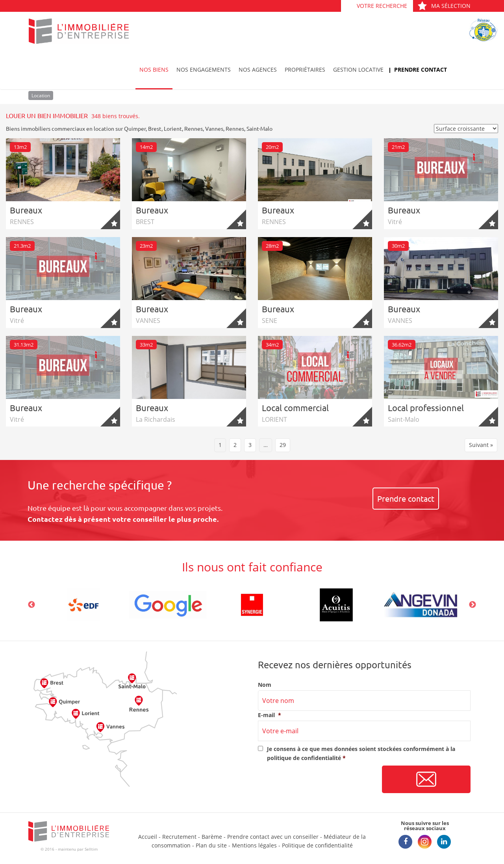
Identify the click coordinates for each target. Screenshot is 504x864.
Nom (265, 685)
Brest (155, 128)
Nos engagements (204, 70)
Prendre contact (421, 70)
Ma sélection (444, 6)
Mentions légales (254, 845)
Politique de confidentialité (317, 845)
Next (472, 605)
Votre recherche (382, 6)
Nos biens (154, 70)
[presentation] (318, 780)
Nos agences (258, 70)
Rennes (194, 128)
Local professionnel (426, 408)
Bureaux (26, 210)
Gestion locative (358, 70)
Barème (212, 837)
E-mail (270, 715)
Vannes (214, 128)
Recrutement (179, 837)
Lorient (173, 128)
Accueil (148, 837)
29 (283, 445)
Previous (31, 605)
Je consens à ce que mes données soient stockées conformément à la (361, 753)
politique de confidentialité (304, 758)
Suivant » (481, 445)
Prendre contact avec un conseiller (273, 837)
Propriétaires (305, 70)
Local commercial (295, 408)
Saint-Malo (259, 128)
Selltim (91, 849)
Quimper (135, 128)
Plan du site (211, 845)
